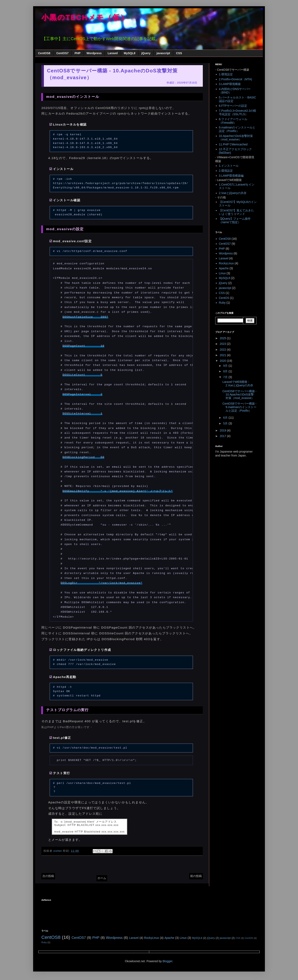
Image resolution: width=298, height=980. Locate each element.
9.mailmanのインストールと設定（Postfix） (237, 129)
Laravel (113, 53)
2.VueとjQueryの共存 (233, 193)
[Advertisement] (117, 913)
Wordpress (94, 53)
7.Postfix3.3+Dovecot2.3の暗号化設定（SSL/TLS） (238, 112)
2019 (223, 430)
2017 (223, 436)
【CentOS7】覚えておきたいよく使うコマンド (237, 212)
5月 (226, 423)
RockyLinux (226, 263)
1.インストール (229, 166)
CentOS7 (62, 53)
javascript (163, 53)
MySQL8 (130, 53)
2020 (223, 361)
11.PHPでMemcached (233, 144)
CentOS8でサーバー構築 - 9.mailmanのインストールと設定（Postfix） (239, 407)
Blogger (167, 961)
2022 (223, 350)
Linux (222, 273)
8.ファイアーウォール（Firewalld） (233, 121)
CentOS (224, 298)
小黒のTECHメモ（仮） (85, 17)
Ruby (222, 303)
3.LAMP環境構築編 (231, 176)
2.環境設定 (226, 171)
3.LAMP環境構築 (230, 84)
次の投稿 (48, 876)
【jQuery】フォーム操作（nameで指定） (235, 220)
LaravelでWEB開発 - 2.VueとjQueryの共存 (238, 384)
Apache (224, 268)
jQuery (146, 53)
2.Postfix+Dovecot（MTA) (236, 79)
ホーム (102, 878)
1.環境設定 (226, 74)
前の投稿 (196, 876)
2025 (223, 338)
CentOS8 (44, 53)
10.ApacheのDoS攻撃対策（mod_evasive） (236, 138)
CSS (179, 53)
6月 (226, 418)
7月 (226, 377)
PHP (78, 53)
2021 (223, 355)
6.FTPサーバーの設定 (233, 106)
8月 (226, 371)
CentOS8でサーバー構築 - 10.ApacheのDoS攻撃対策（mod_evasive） (239, 395)
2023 (223, 344)
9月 (226, 366)
